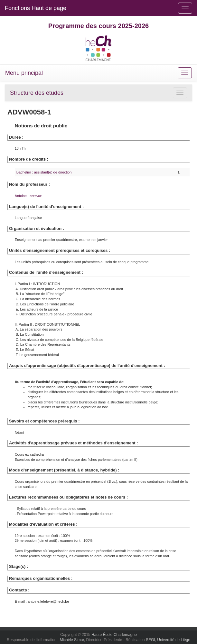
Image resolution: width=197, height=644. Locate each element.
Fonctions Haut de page (36, 8)
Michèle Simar (72, 640)
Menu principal (24, 73)
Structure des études (37, 93)
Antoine (28, 196)
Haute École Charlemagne (114, 635)
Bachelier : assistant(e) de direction (44, 172)
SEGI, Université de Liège (168, 640)
